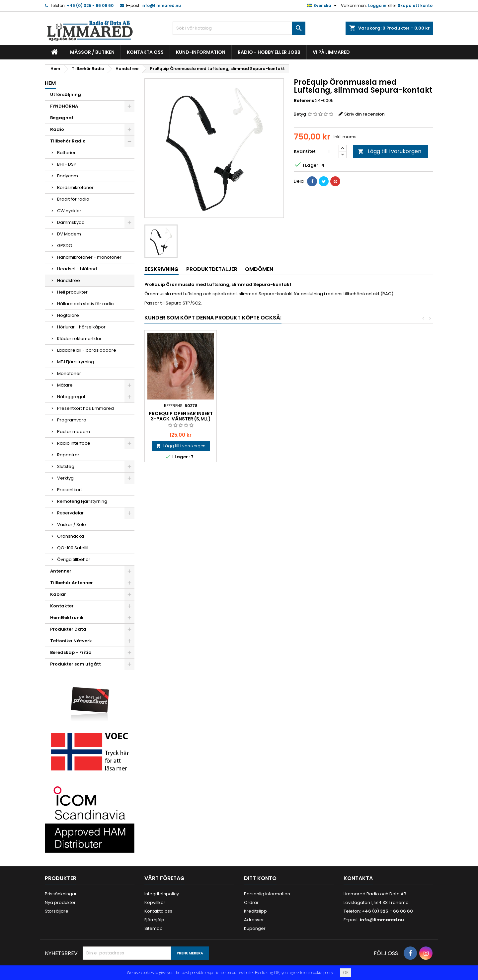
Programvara (72, 420)
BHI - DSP (67, 164)
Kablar (58, 594)
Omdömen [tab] (259, 269)
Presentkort (70, 490)
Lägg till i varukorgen (390, 151)
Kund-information (201, 52)
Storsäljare (57, 911)
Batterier (66, 153)
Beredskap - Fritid (71, 652)
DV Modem (69, 234)
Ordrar (251, 902)
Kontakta (358, 878)
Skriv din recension (364, 114)
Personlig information (267, 894)
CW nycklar (69, 211)
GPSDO (65, 246)
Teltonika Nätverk (71, 641)
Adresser (254, 920)
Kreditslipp (255, 911)
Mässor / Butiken (92, 52)
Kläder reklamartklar (79, 339)
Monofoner (69, 373)
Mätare (65, 385)
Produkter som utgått (76, 664)
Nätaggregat (71, 397)
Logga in (377, 5)
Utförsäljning (66, 94)
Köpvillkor (155, 902)
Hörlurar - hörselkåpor (81, 327)
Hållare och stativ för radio (85, 304)
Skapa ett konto (415, 5)
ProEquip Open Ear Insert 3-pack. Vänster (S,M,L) (325, 416)
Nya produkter (60, 902)
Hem (50, 83)
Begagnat (62, 118)
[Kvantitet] (329, 151)
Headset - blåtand (77, 269)
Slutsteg (66, 466)
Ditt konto (260, 878)
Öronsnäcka (71, 536)
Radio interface (74, 443)
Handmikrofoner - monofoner (89, 257)
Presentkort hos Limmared (85, 408)
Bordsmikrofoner (75, 187)
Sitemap (154, 928)
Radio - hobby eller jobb (269, 52)
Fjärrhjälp (154, 920)
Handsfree (69, 280)
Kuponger (255, 928)
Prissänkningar (61, 894)
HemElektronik (67, 618)
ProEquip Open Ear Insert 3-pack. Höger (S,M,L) (253, 416)
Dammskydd (71, 222)
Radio (57, 129)
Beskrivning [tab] (161, 269)
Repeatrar (68, 455)
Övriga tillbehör (74, 559)
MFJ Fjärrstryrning (76, 362)
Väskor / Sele (72, 525)
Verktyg (65, 478)
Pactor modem (74, 432)
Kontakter (62, 606)
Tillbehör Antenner (72, 583)
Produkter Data (68, 629)
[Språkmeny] (322, 6)
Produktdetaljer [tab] (212, 269)
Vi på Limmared (331, 52)
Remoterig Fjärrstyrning (82, 501)
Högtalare (68, 315)
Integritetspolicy (162, 894)
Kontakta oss (145, 52)
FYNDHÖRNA (64, 106)
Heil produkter (72, 292)
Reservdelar (70, 513)
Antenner (61, 571)
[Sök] (239, 28)
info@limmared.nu (161, 5)
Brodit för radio (73, 199)
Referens (304, 101)
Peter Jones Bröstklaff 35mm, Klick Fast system (181, 416)
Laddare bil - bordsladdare (87, 350)
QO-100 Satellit (73, 548)
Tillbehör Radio (68, 141)
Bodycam (68, 176)
